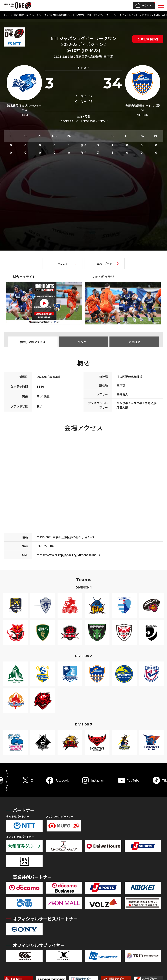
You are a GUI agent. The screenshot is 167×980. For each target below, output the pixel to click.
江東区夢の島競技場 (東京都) (95, 56)
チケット (143, 6)
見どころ (62, 264)
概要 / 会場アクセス (33, 342)
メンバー (83, 342)
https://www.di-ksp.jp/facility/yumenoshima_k (68, 555)
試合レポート (105, 264)
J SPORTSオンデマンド (94, 121)
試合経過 (134, 342)
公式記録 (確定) (148, 39)
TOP (7, 15)
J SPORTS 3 (66, 121)
